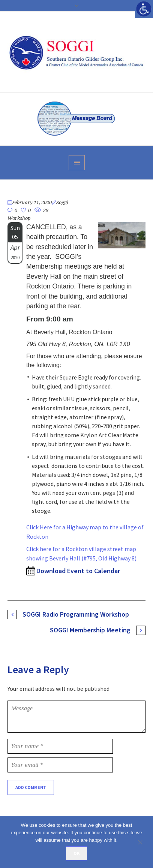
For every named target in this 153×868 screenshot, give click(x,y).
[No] (144, 842)
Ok (76, 853)
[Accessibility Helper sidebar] (144, 9)
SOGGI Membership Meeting (90, 630)
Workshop (19, 218)
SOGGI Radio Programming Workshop (76, 614)
